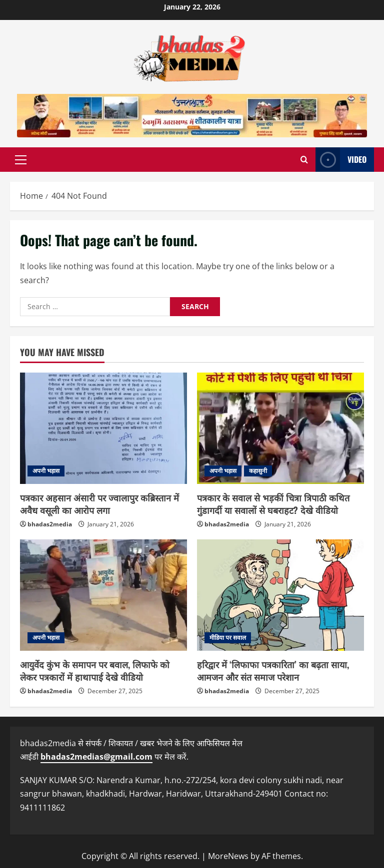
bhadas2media (50, 524)
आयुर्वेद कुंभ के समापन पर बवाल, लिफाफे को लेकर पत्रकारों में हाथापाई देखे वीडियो (95, 670)
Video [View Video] (341, 160)
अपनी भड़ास (46, 471)
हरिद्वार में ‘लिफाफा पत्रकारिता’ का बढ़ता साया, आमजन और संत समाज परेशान (273, 670)
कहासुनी (258, 471)
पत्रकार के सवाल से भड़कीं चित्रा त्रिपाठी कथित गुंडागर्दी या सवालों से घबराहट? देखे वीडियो (273, 504)
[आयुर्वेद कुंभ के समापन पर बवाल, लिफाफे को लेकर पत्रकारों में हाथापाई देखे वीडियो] (103, 595)
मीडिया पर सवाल (228, 638)
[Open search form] (304, 160)
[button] (21, 160)
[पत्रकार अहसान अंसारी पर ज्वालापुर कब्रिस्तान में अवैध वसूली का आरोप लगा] (103, 428)
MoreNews (228, 856)
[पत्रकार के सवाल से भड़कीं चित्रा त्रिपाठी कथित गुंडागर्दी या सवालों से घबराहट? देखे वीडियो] (280, 428)
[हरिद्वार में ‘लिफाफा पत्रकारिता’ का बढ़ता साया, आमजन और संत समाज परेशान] (280, 595)
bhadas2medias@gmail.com (96, 757)
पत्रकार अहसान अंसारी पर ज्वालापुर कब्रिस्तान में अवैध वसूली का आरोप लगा (99, 504)
